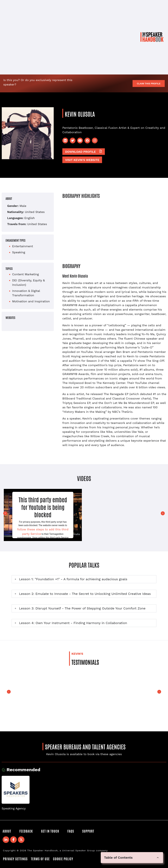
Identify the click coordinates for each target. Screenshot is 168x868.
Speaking (19, 252)
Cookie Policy (63, 859)
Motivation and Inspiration (31, 301)
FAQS (71, 831)
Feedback (26, 831)
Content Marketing (26, 274)
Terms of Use (40, 859)
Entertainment (23, 246)
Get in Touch (50, 831)
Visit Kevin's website (82, 160)
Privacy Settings (15, 859)
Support (88, 831)
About (7, 831)
